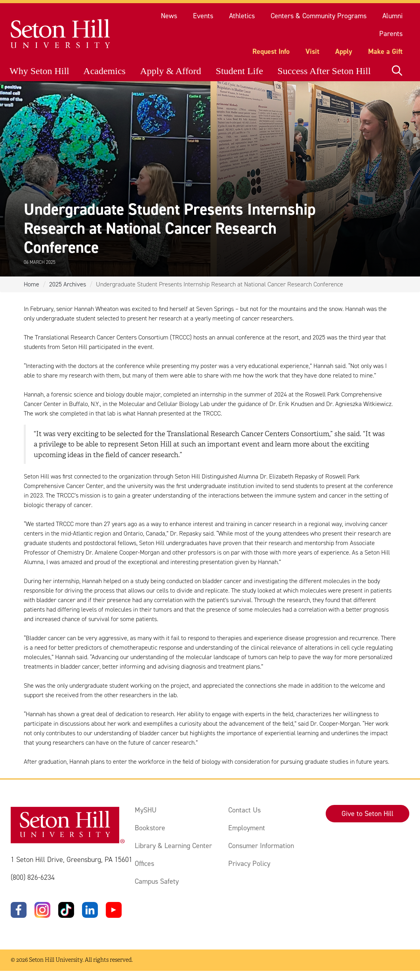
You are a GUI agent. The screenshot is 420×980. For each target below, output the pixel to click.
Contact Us (244, 810)
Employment (247, 828)
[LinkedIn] (90, 910)
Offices (144, 864)
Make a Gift (385, 51)
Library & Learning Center (173, 846)
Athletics (242, 16)
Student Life (240, 71)
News (169, 16)
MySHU (146, 810)
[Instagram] (42, 910)
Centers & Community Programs (319, 16)
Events (203, 16)
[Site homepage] (61, 34)
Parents (391, 34)
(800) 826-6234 (33, 877)
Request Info (271, 51)
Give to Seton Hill (367, 814)
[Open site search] (397, 71)
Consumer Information (261, 846)
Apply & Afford (170, 71)
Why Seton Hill (39, 71)
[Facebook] (19, 910)
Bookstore (150, 828)
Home (32, 284)
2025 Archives (68, 284)
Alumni (392, 16)
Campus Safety (157, 881)
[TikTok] (66, 910)
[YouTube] (114, 910)
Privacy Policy (249, 864)
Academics (104, 71)
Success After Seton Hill (324, 71)
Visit (312, 51)
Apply (344, 51)
